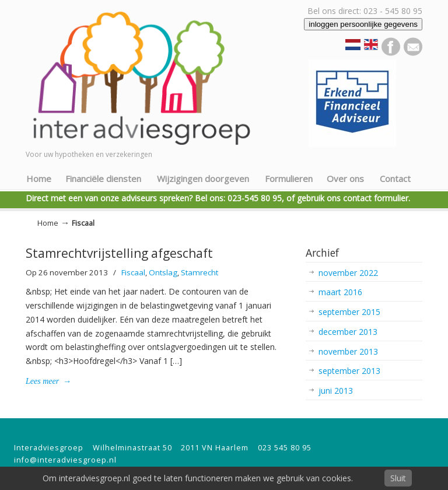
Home (48, 223)
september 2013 (349, 371)
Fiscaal (133, 272)
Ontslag (163, 272)
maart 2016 (340, 292)
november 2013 (348, 351)
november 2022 (348, 273)
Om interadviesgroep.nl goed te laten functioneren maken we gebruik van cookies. (198, 478)
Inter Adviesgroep (154, 76)
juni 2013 (336, 391)
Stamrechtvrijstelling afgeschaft (119, 253)
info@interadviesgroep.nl (65, 460)
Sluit (398, 478)
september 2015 (349, 312)
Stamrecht (199, 272)
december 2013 (348, 332)
